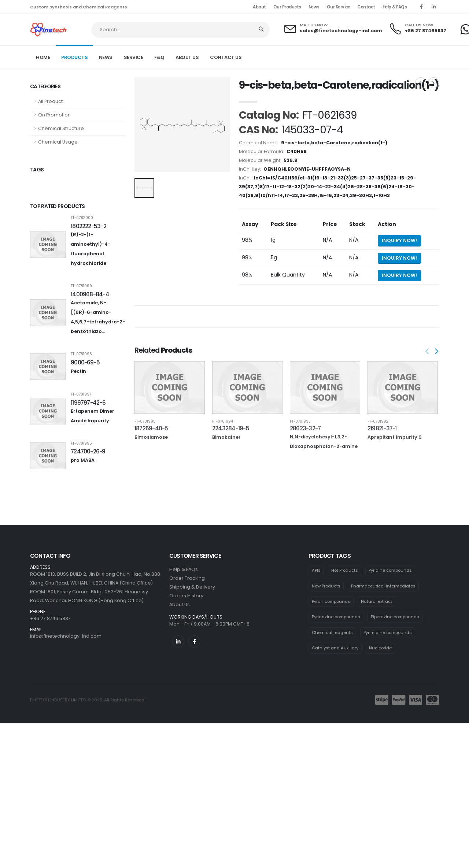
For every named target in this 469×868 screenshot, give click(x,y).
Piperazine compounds (395, 617)
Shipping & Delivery (192, 587)
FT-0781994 (223, 422)
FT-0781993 (300, 422)
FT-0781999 (81, 286)
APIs (316, 570)
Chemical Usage (58, 142)
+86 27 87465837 (426, 31)
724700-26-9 (88, 451)
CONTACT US (226, 57)
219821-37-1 (382, 428)
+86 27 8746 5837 (50, 618)
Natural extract (376, 601)
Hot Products (345, 570)
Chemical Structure (61, 128)
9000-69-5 (85, 362)
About (259, 7)
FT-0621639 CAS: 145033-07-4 (407, 56)
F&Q (159, 57)
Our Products (287, 7)
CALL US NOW (419, 25)
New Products (326, 586)
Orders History (186, 596)
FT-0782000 (82, 218)
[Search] (262, 30)
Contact (366, 7)
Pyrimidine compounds (388, 633)
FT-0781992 (378, 422)
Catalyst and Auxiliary (335, 648)
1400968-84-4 (90, 294)
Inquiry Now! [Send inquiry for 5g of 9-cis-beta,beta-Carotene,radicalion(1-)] (399, 258)
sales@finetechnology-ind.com (341, 31)
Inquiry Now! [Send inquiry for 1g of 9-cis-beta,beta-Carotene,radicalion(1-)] (399, 240)
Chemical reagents (332, 633)
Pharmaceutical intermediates (383, 586)
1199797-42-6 (88, 403)
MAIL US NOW (314, 25)
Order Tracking (187, 578)
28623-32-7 (305, 428)
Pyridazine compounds (336, 617)
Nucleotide (380, 648)
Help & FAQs (395, 7)
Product (357, 56)
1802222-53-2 (88, 226)
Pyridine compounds (390, 570)
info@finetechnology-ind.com (66, 636)
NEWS (106, 57)
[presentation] (428, 352)
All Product (50, 101)
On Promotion (54, 115)
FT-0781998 (81, 354)
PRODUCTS (74, 57)
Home (43, 57)
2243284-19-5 (231, 428)
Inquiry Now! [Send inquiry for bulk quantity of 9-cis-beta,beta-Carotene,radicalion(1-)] (399, 275)
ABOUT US (187, 57)
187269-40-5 (151, 428)
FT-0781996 (81, 444)
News (314, 7)
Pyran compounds (331, 601)
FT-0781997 (81, 394)
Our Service (339, 7)
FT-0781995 (145, 422)
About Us (180, 604)
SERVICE (134, 57)
